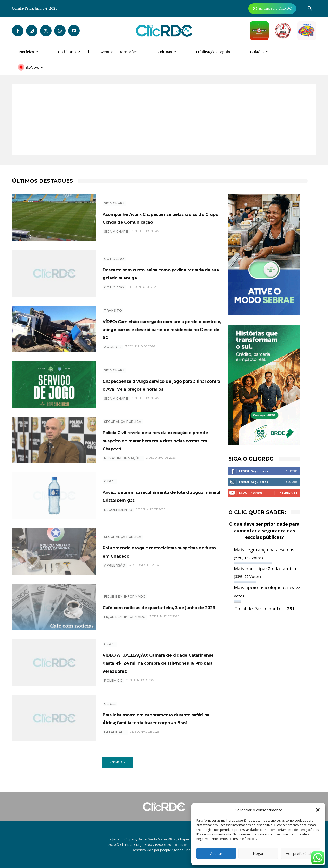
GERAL (110, 483)
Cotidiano (114, 255)
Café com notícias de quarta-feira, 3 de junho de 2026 (162, 612)
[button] (318, 810)
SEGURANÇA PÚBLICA (123, 422)
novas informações (123, 466)
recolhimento (118, 519)
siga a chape (116, 405)
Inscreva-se (288, 492)
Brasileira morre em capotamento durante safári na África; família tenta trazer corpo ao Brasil (160, 726)
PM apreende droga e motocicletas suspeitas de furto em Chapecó (162, 556)
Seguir (291, 482)
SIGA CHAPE (114, 199)
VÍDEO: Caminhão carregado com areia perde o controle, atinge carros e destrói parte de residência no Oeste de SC (162, 330)
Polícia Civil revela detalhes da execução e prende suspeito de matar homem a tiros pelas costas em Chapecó (160, 444)
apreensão (115, 571)
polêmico (113, 691)
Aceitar (216, 853)
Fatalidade (115, 744)
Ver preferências (301, 853)
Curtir (291, 471)
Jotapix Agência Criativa (178, 850)
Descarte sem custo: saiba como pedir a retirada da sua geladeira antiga (157, 273)
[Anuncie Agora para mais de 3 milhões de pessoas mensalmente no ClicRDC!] (272, 9)
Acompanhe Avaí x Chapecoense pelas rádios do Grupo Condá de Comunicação (158, 217)
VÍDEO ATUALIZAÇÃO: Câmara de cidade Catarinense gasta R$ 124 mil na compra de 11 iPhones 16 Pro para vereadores (160, 669)
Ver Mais (118, 770)
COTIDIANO (114, 291)
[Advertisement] (164, 120)
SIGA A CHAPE (116, 236)
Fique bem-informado (125, 598)
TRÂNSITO (113, 308)
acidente (113, 352)
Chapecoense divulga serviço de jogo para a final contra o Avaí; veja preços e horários (161, 387)
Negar (258, 853)
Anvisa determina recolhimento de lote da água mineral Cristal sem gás (161, 501)
